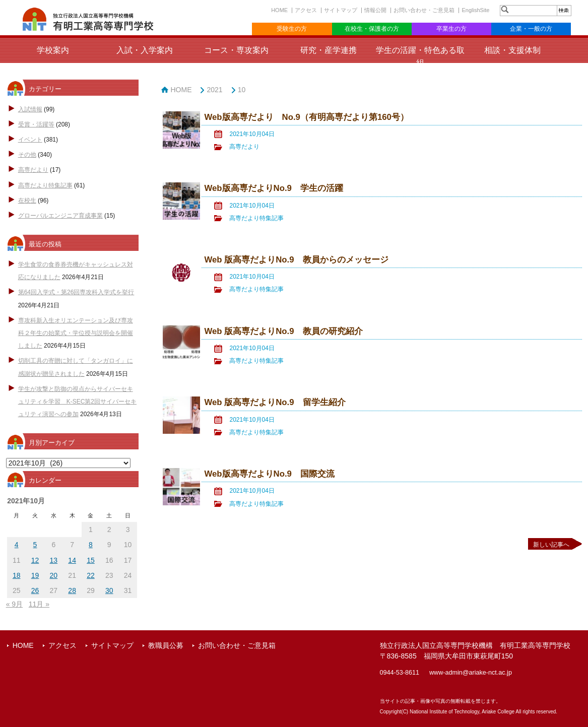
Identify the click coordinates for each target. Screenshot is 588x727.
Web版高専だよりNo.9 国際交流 (269, 474)
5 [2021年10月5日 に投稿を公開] (35, 545)
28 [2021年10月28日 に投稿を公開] (72, 590)
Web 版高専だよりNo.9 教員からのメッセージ (296, 260)
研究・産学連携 (329, 50)
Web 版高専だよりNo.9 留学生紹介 (275, 402)
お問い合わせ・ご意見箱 (424, 10)
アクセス (306, 10)
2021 (214, 90)
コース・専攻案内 (236, 50)
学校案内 (53, 50)
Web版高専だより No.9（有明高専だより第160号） (306, 117)
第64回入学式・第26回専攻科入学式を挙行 (76, 292)
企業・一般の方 (531, 29)
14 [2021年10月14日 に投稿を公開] (72, 560)
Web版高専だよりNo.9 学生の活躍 (273, 188)
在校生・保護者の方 (372, 29)
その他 (27, 155)
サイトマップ (341, 10)
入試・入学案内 (145, 50)
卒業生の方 (451, 29)
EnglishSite (475, 10)
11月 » (39, 604)
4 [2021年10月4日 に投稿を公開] (17, 545)
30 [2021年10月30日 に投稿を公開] (109, 590)
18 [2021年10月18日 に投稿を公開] (17, 575)
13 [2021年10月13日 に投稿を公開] (54, 560)
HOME (279, 10)
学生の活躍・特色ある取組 (420, 56)
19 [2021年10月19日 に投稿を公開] (35, 575)
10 (242, 90)
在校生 (27, 201)
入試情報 (30, 109)
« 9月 (14, 604)
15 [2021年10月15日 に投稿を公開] (91, 560)
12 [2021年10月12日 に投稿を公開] (35, 560)
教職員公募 (166, 645)
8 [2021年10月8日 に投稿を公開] (91, 545)
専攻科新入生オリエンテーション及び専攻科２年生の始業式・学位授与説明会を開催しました (76, 333)
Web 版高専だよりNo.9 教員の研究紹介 (283, 331)
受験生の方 (292, 29)
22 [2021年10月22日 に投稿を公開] (91, 575)
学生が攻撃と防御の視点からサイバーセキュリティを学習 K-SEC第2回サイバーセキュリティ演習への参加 (77, 402)
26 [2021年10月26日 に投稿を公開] (35, 590)
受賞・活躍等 (36, 124)
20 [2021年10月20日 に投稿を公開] (54, 575)
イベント (30, 140)
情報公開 (375, 10)
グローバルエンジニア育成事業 (60, 216)
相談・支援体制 (512, 50)
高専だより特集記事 (45, 185)
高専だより (33, 170)
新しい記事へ (551, 545)
